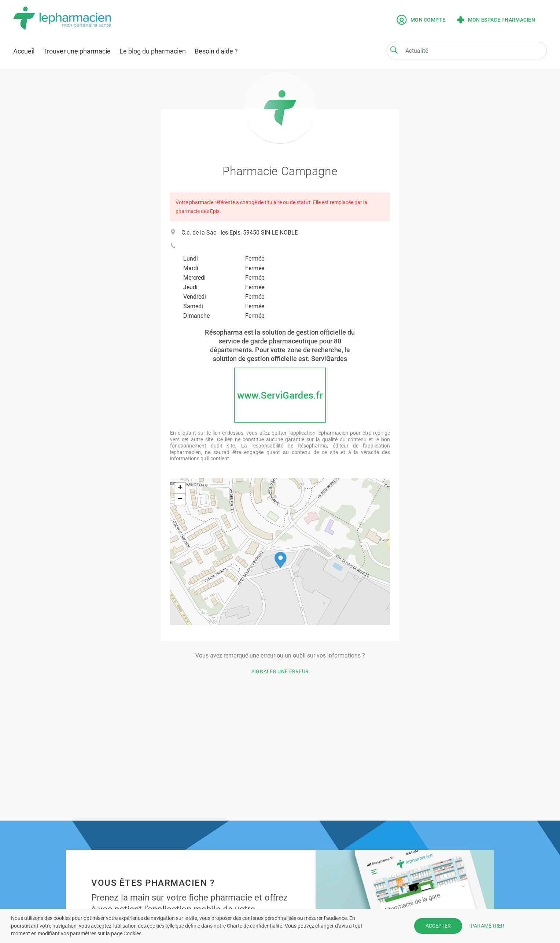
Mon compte (421, 20)
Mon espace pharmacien (496, 20)
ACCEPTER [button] (438, 926)
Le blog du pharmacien (153, 51)
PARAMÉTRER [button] (488, 926)
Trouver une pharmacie (77, 51)
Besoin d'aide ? (216, 51)
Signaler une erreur (280, 671)
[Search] (394, 50)
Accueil (24, 51)
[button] (281, 560)
